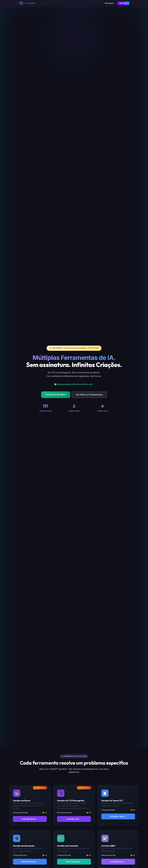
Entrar (123, 3)
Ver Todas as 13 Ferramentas (89, 395)
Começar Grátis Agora (56, 394)
